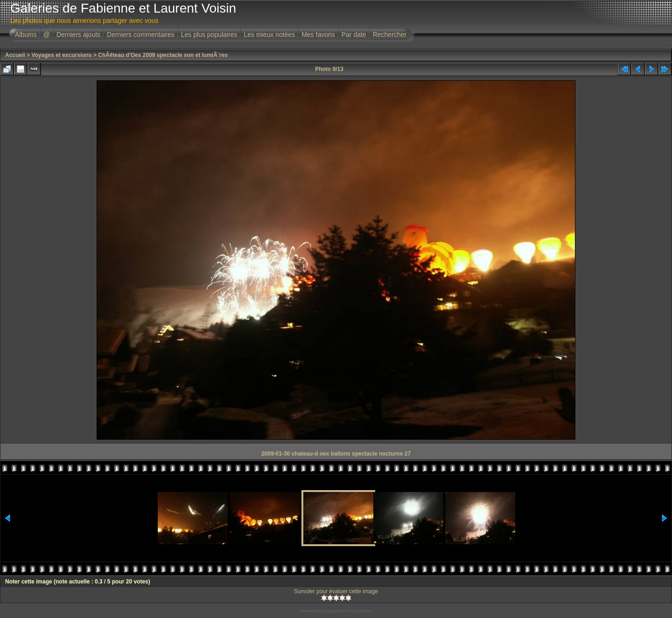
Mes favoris (318, 35)
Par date (354, 35)
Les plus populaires (209, 35)
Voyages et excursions (61, 55)
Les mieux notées (269, 35)
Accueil (15, 55)
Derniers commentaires (141, 35)
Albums (26, 35)
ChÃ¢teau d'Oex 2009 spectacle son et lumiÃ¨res (163, 55)
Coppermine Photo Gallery (348, 611)
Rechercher (390, 35)
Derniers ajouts (78, 35)
